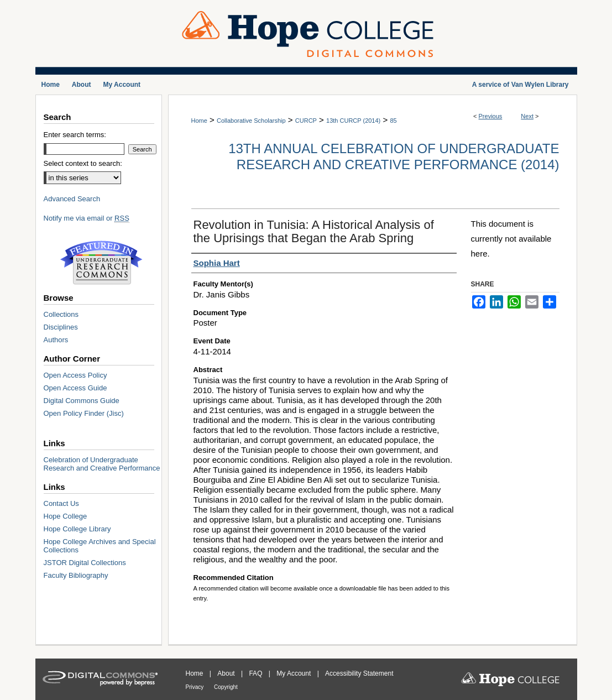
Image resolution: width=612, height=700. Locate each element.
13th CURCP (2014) (353, 121)
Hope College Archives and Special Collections (100, 546)
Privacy (196, 687)
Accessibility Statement (359, 673)
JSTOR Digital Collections (85, 563)
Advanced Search (72, 199)
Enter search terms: (75, 135)
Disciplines (61, 327)
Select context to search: (83, 163)
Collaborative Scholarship (251, 121)
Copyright (226, 687)
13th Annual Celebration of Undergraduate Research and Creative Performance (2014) (394, 156)
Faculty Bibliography (76, 575)
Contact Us (61, 503)
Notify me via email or (87, 218)
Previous (491, 116)
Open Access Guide (75, 388)
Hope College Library (77, 529)
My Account (294, 673)
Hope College (66, 516)
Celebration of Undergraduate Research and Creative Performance (102, 464)
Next (527, 116)
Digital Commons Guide (82, 401)
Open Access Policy (75, 375)
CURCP (306, 121)
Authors (56, 340)
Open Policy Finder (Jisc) (84, 413)
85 (393, 121)
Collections (61, 314)
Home (199, 121)
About (227, 673)
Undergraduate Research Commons (102, 263)
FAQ (256, 673)
